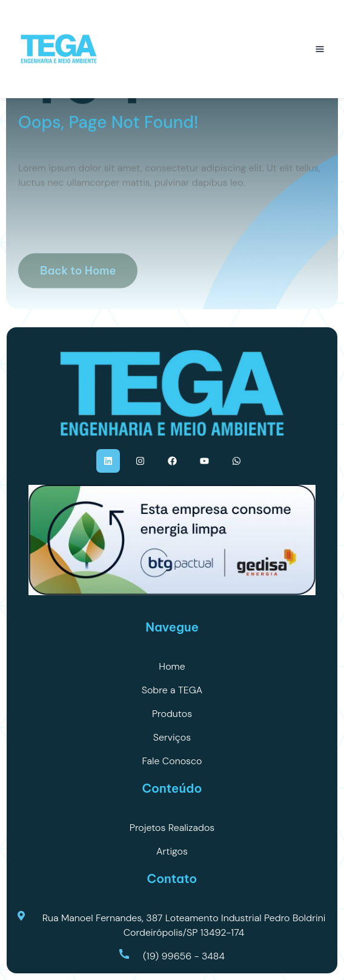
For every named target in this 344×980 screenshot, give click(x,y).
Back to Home (78, 282)
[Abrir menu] (319, 49)
